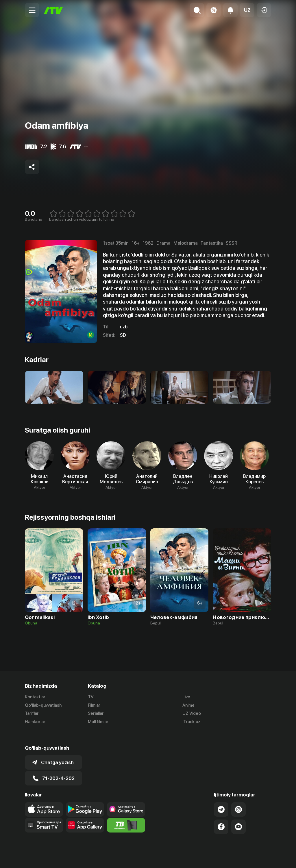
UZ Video (192, 714)
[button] (247, 10)
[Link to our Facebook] (221, 813)
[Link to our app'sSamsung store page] (126, 796)
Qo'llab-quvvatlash (43, 705)
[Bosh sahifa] (53, 10)
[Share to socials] (32, 167)
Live (186, 697)
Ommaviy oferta (215, 857)
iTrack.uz (191, 722)
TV (91, 697)
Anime (188, 705)
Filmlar (94, 705)
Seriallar (96, 714)
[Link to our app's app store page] (44, 796)
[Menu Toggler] (32, 10)
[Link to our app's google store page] (85, 796)
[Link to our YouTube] (238, 813)
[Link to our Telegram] (221, 796)
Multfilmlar (98, 722)
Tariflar (32, 714)
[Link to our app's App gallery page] (85, 812)
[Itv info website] (126, 812)
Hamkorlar (35, 722)
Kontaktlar (35, 697)
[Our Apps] (44, 812)
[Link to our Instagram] (238, 796)
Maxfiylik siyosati (255, 857)
